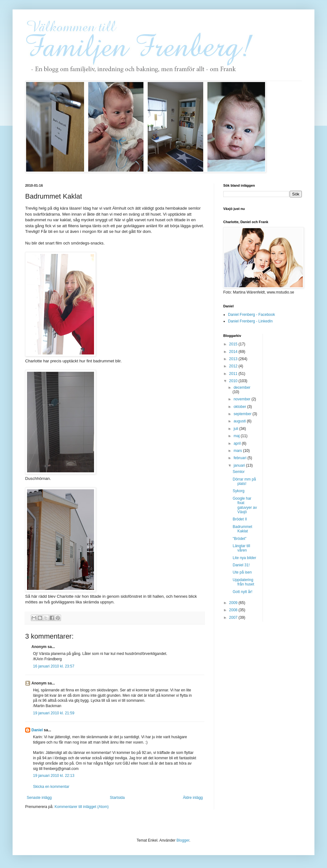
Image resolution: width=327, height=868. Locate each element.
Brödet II (240, 519)
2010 (234, 381)
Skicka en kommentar (51, 787)
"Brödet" (240, 539)
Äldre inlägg (193, 798)
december (242, 387)
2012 (234, 366)
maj (237, 436)
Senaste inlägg (39, 798)
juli (236, 429)
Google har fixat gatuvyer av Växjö (245, 505)
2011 (234, 374)
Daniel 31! (241, 565)
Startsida (117, 798)
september (243, 414)
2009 (234, 603)
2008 (234, 610)
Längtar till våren (241, 548)
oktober (240, 407)
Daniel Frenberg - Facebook (251, 315)
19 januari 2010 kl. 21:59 (54, 713)
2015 (234, 344)
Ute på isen (242, 572)
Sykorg (238, 491)
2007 (234, 618)
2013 (234, 359)
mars (238, 451)
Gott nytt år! (243, 592)
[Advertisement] (293, 428)
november (243, 399)
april (238, 443)
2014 (234, 352)
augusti (240, 421)
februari (241, 458)
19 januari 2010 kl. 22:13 (54, 776)
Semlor (239, 472)
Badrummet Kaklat (242, 529)
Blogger (183, 840)
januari (240, 465)
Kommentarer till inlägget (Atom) (81, 807)
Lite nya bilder (244, 558)
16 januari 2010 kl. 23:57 (54, 666)
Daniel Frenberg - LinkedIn (250, 321)
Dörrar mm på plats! (244, 481)
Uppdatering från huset (243, 582)
